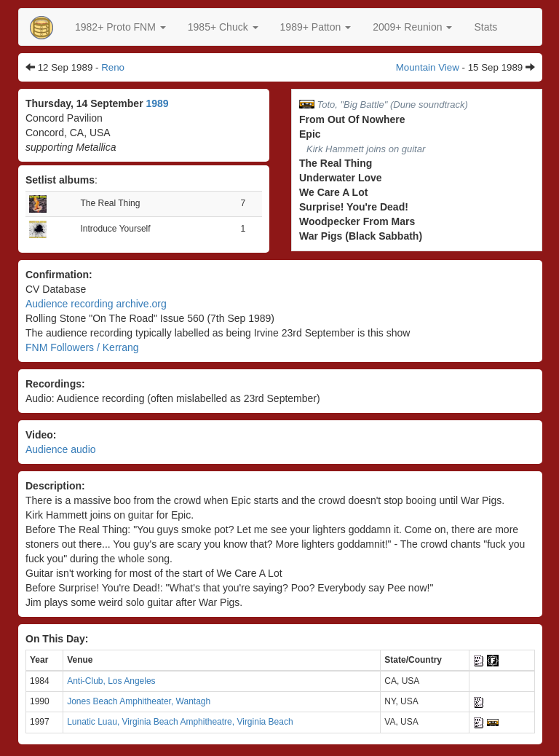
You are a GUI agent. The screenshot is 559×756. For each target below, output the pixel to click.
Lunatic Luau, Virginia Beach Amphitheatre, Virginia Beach (180, 722)
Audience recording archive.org (96, 304)
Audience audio (61, 449)
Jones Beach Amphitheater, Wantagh (139, 701)
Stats (485, 27)
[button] (120, 27)
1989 (157, 103)
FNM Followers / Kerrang (82, 347)
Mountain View (428, 67)
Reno (113, 67)
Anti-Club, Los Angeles (111, 681)
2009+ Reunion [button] (412, 27)
